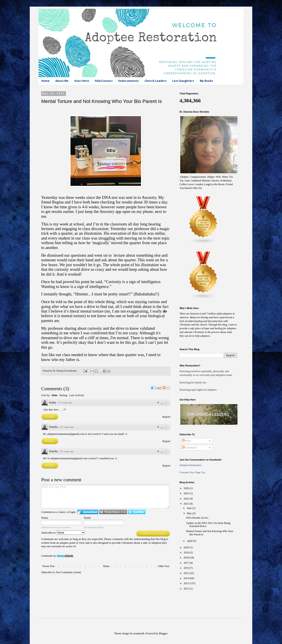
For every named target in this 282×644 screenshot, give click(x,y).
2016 (187, 568)
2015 (187, 573)
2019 (187, 553)
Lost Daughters (183, 81)
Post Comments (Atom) (68, 572)
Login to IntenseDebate (88, 512)
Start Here (82, 81)
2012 (187, 589)
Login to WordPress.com (113, 512)
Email (87, 518)
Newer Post (48, 566)
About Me (62, 81)
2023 (187, 493)
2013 (187, 583)
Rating (63, 395)
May (190, 513)
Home (45, 81)
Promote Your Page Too (192, 472)
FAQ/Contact (104, 81)
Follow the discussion (166, 388)
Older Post (164, 566)
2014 (187, 578)
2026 (187, 488)
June (190, 508)
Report (166, 417)
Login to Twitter (137, 512)
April (190, 541)
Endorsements (129, 81)
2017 (187, 563)
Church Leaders (156, 81)
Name (45, 518)
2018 (187, 558)
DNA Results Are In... (198, 518)
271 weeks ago (65, 402)
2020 (187, 547)
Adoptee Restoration (191, 465)
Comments (189, 448)
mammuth (139, 633)
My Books (206, 81)
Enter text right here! (105, 496)
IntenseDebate (65, 556)
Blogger (163, 633)
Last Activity (77, 395)
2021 (187, 504)
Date (55, 395)
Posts (186, 441)
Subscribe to (63, 533)
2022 (187, 499)
